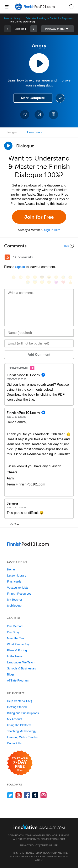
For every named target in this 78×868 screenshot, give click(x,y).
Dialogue (11, 132)
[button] (71, 7)
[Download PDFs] (53, 115)
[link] (34, 29)
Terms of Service (57, 857)
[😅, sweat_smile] (63, 277)
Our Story (13, 632)
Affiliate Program (18, 680)
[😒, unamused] (35, 277)
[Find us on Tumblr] (35, 795)
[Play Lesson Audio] (39, 63)
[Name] (39, 333)
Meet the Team (17, 638)
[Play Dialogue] (8, 146)
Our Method (15, 626)
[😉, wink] (70, 277)
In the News (15, 656)
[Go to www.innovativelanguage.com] (39, 827)
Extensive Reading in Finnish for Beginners (50, 18)
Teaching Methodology (22, 731)
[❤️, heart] (63, 282)
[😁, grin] (28, 277)
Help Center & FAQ (20, 701)
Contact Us (14, 743)
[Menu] (7, 7)
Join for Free (39, 217)
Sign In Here (52, 230)
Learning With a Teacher (23, 737)
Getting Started (17, 707)
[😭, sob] (28, 282)
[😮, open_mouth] (49, 282)
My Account (15, 719)
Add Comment (39, 355)
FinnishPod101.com (53, 839)
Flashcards (14, 582)
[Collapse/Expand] (39, 246)
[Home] (35, 10)
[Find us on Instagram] (44, 795)
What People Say (18, 644)
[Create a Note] (39, 115)
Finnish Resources (19, 594)
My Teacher (15, 600)
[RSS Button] (7, 257)
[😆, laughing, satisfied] (56, 277)
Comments (35, 132)
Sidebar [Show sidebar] (58, 29)
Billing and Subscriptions (23, 713)
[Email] (39, 343)
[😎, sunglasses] (42, 277)
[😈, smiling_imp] (56, 282)
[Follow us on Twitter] (10, 795)
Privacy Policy (29, 845)
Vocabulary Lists (18, 588)
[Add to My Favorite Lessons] (25, 115)
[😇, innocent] (35, 282)
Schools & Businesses (22, 668)
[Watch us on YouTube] (19, 795)
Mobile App (14, 606)
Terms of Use (49, 845)
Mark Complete (33, 98)
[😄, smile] (14, 277)
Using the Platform (19, 725)
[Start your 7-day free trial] (20, 763)
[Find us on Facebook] (27, 795)
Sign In (20, 267)
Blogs (11, 674)
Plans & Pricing (17, 650)
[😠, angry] (49, 277)
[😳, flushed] (21, 277)
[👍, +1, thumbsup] (70, 282)
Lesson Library (12, 18)
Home (11, 569)
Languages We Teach (21, 662)
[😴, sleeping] (42, 282)
